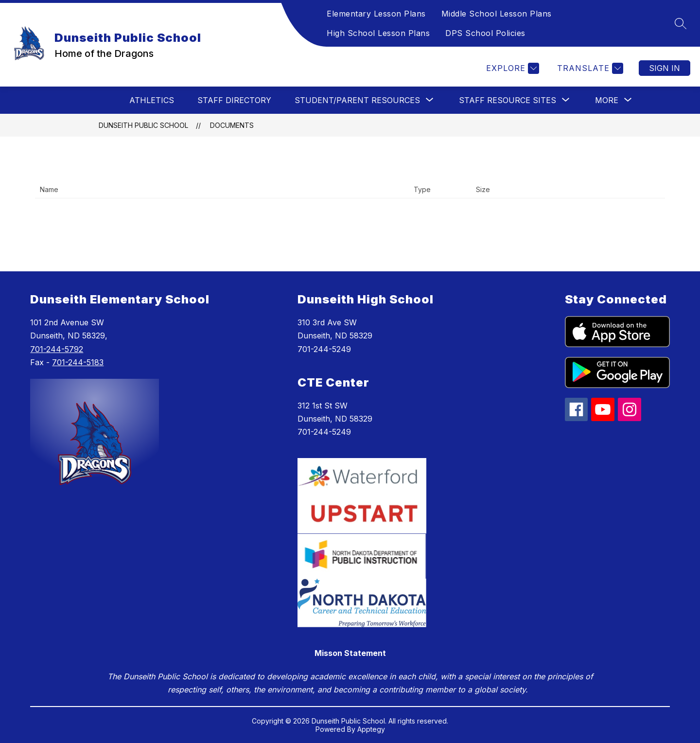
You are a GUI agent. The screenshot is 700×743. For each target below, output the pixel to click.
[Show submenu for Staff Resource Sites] (507, 100)
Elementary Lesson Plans (376, 14)
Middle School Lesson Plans (497, 14)
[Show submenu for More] (607, 100)
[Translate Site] (589, 68)
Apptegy (371, 729)
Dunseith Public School (143, 125)
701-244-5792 (57, 349)
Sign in (665, 68)
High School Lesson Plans (378, 33)
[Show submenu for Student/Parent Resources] (357, 100)
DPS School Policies (485, 33)
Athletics (152, 100)
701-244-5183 (78, 362)
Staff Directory (234, 100)
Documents (232, 125)
